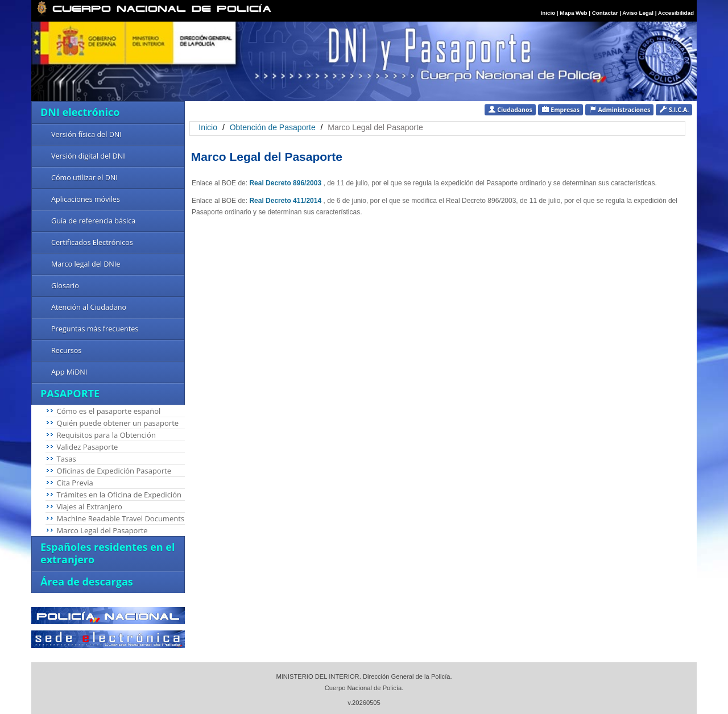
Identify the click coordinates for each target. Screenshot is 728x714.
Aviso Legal (638, 13)
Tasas (67, 459)
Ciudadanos (510, 109)
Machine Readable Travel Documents (121, 518)
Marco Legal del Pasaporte (102, 530)
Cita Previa (75, 483)
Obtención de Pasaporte (273, 127)
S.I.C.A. (674, 109)
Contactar (605, 13)
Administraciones (620, 109)
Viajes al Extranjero (90, 507)
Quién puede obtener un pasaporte (118, 423)
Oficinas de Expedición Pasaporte (114, 471)
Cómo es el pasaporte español (109, 411)
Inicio (548, 13)
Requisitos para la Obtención (106, 435)
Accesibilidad (676, 13)
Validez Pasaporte (88, 447)
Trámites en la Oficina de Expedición (119, 495)
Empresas (561, 109)
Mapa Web (573, 13)
